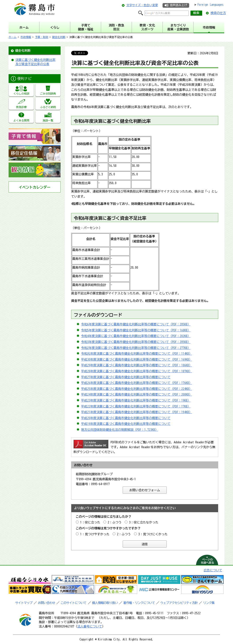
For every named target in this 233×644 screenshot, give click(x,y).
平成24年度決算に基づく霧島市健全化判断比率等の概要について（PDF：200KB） (137, 394)
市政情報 (26, 37)
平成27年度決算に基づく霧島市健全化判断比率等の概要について (126, 377)
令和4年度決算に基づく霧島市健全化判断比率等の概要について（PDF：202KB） (136, 336)
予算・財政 (42, 37)
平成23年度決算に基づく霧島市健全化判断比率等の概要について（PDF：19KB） (136, 400)
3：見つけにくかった (153, 534)
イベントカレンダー (35, 187)
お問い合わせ (46, 603)
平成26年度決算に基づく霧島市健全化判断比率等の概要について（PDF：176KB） (137, 383)
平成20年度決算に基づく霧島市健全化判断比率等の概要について (126, 418)
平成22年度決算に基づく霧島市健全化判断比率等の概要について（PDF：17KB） (136, 406)
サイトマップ (24, 603)
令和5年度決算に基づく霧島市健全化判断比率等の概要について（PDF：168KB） (136, 330)
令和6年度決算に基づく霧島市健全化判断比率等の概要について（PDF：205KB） (136, 324)
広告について (213, 570)
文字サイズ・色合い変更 (142, 5)
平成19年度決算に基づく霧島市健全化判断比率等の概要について (126, 424)
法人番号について (90, 626)
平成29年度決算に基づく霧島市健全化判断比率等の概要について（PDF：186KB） (137, 365)
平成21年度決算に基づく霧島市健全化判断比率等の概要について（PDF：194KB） (137, 412)
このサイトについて (73, 603)
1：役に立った (90, 522)
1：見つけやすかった (95, 534)
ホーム (13, 37)
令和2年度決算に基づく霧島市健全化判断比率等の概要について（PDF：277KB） (136, 348)
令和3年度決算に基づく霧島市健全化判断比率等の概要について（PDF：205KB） (136, 342)
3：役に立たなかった (144, 522)
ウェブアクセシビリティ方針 (179, 603)
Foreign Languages (210, 5)
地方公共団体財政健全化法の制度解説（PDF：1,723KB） (120, 430)
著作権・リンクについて (139, 603)
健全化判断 (59, 37)
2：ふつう (115, 522)
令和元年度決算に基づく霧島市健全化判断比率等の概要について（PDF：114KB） (137, 354)
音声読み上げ (178, 5)
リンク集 (209, 603)
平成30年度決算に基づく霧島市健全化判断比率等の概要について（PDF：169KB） (137, 360)
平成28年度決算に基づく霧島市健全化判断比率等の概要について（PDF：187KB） (137, 371)
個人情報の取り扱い (105, 603)
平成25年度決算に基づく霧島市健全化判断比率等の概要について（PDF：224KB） (137, 389)
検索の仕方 (218, 13)
